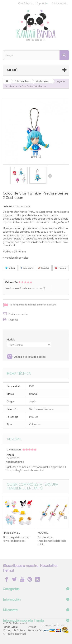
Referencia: (9, 206)
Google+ (44, 268)
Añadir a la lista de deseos (30, 357)
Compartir (27, 268)
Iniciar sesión (60, 3)
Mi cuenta (10, 610)
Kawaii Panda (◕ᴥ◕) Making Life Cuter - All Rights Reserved (15, 628)
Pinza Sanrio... (11, 532)
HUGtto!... (43, 532)
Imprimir (13, 320)
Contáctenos (25, 3)
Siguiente (50, 176)
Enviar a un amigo (18, 314)
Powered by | (55, 625)
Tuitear (10, 268)
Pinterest (61, 268)
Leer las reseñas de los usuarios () (25, 288)
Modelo (11, 340)
